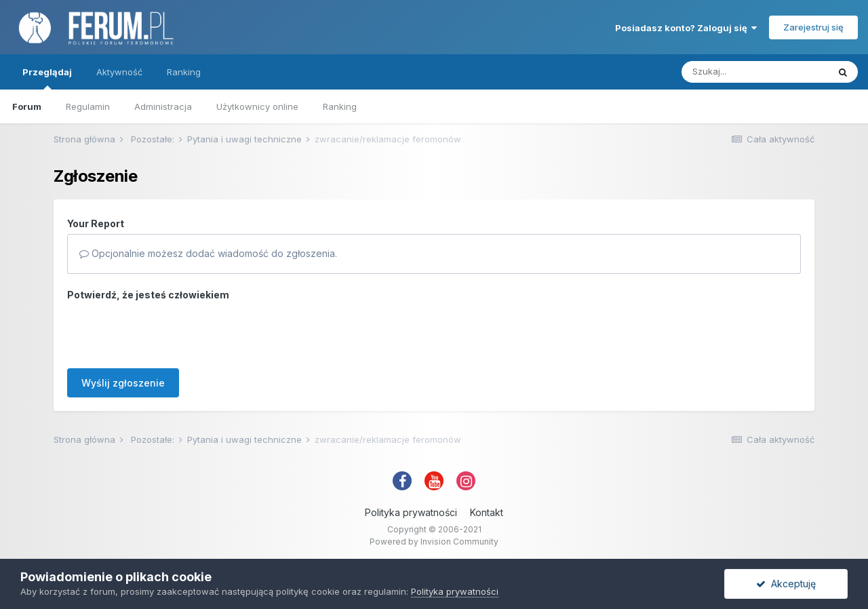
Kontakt (487, 512)
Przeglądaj (47, 78)
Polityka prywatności (411, 512)
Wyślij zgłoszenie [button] (123, 383)
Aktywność (119, 72)
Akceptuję (786, 584)
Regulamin (88, 106)
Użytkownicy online (257, 106)
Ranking (340, 106)
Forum (27, 106)
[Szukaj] (755, 72)
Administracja (163, 106)
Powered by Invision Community (434, 542)
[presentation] (170, 332)
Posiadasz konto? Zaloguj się (686, 28)
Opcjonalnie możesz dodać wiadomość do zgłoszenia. (208, 253)
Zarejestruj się (813, 27)
